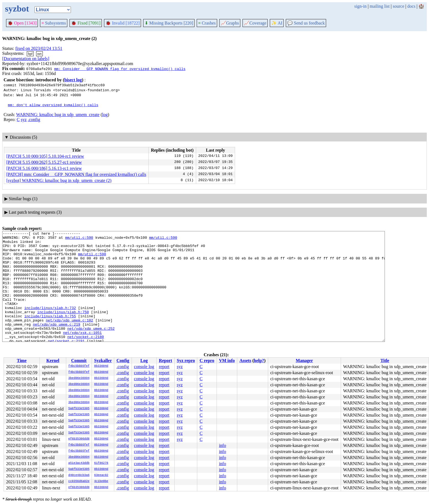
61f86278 (101, 463)
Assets (245, 360)
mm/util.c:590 (79, 239)
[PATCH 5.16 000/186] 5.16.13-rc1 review (44, 168)
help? (259, 360)
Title (385, 360)
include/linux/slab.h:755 (50, 333)
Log (144, 360)
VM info (227, 360)
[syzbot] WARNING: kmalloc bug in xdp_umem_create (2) (59, 180)
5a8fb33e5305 (79, 409)
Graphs (230, 23)
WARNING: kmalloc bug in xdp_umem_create (58, 115)
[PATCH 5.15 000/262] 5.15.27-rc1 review (44, 162)
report (164, 367)
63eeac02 (101, 475)
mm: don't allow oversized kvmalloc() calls (53, 105)
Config (123, 360)
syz (24, 120)
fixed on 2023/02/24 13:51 (39, 48)
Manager (304, 360)
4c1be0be (101, 481)
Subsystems (54, 23)
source (399, 6)
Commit (79, 360)
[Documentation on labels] (26, 59)
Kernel (53, 360)
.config (34, 120)
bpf (30, 54)
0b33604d (101, 366)
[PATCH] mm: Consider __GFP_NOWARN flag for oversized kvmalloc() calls (76, 174)
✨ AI (277, 23)
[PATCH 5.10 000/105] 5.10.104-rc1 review (45, 156)
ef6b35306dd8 (79, 439)
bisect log (73, 80)
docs (411, 6)
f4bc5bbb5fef (79, 366)
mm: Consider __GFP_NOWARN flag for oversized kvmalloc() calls (120, 69)
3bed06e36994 (79, 378)
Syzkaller (103, 360)
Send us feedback (306, 23)
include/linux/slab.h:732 (50, 323)
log (105, 115)
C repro (207, 360)
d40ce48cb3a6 (79, 475)
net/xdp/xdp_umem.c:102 (70, 338)
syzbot (17, 9)
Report (166, 360)
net (39, 54)
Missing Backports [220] (169, 23)
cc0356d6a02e (79, 481)
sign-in (360, 6)
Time (22, 360)
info (223, 445)
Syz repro (186, 360)
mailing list (380, 6)
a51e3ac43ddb (79, 463)
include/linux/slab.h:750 (63, 328)
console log (144, 367)
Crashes (207, 23)
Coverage (255, 23)
